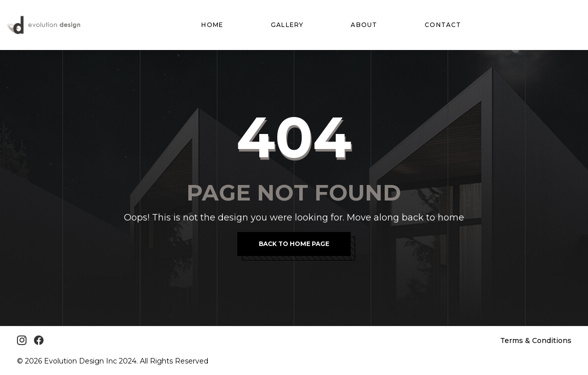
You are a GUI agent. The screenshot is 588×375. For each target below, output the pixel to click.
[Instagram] (22, 340)
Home (212, 25)
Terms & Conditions (536, 340)
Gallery (287, 25)
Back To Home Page (294, 244)
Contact (443, 25)
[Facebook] (39, 340)
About (364, 25)
